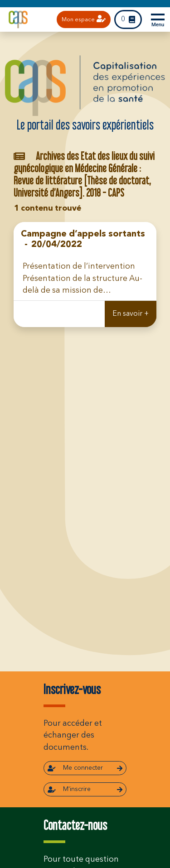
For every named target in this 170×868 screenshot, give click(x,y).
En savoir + (131, 314)
